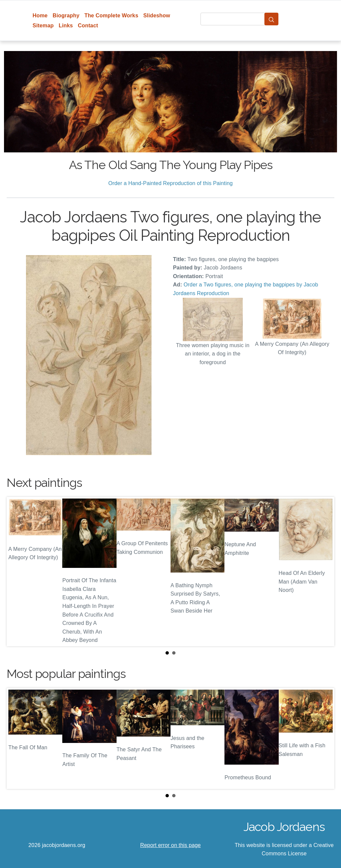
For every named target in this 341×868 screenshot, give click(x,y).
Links (66, 26)
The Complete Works (111, 16)
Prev (17, 572)
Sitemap (43, 26)
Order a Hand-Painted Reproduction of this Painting (170, 183)
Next (324, 572)
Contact (88, 26)
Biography (66, 16)
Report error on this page (170, 845)
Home (40, 16)
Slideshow (157, 16)
